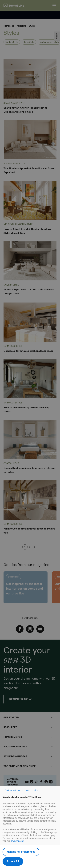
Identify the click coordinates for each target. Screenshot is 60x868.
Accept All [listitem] (13, 861)
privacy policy (17, 841)
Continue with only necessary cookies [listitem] (21, 790)
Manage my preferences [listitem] (21, 852)
